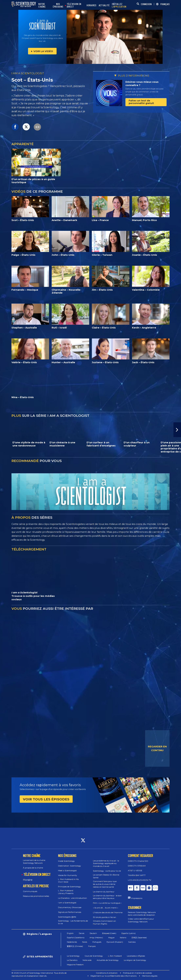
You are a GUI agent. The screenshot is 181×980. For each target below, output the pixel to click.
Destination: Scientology (70, 866)
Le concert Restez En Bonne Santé (106, 876)
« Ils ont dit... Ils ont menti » (106, 908)
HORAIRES (91, 5)
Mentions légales (150, 976)
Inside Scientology (66, 861)
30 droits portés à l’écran (105, 917)
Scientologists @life (67, 917)
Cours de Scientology (94, 956)
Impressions (137, 898)
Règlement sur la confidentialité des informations (114, 976)
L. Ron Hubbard (115, 956)
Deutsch (93, 933)
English (70, 933)
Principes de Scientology (69, 887)
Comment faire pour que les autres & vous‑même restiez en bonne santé (105, 884)
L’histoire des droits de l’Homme (108, 912)
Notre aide (87, 960)
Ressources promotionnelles (36, 896)
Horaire (28, 880)
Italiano (123, 938)
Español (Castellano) (76, 938)
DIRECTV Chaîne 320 (138, 861)
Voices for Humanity (68, 875)
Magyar (111, 938)
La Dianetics (72, 960)
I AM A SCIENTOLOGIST (28, 73)
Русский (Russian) (115, 942)
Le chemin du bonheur (104, 892)
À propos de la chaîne (33, 868)
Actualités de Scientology (108, 960)
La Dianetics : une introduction (72, 898)
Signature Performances (70, 912)
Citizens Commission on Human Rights (104, 922)
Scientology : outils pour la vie (107, 871)
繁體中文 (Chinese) (75, 946)
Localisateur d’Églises (136, 956)
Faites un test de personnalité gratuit (141, 102)
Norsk (85, 942)
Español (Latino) (129, 933)
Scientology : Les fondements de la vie (73, 922)
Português (97, 942)
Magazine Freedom (75, 965)
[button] (177, 430)
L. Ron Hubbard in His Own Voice (68, 881)
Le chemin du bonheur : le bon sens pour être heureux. (107, 897)
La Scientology (73, 956)
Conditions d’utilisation (107, 973)
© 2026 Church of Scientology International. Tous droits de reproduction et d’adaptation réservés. (39, 974)
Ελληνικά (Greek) (109, 933)
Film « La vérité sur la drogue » (107, 903)
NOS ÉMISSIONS (58, 5)
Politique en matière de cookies (137, 973)
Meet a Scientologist (67, 870)
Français (92, 946)
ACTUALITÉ (104, 5)
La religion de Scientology (135, 960)
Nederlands (72, 942)
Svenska (132, 942)
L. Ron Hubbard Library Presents (66, 892)
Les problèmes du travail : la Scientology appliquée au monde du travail (106, 863)
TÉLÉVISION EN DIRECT (74, 5)
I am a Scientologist (67, 903)
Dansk (82, 933)
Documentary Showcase (70, 907)
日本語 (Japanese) (139, 938)
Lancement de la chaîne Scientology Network (34, 862)
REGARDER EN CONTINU (157, 748)
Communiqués (30, 891)
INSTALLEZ (119, 5)
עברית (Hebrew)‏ (96, 938)
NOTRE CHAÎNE (42, 5)
